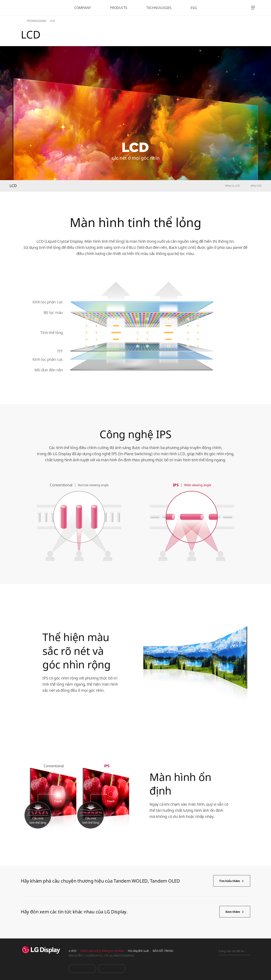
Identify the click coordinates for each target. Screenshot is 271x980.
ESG (194, 8)
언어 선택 (242, 8)
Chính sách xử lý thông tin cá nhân (102, 951)
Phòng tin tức (112, 969)
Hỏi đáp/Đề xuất (138, 951)
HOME (23, 21)
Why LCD (256, 186)
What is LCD (232, 186)
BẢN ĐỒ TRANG (163, 951)
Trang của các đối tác (231, 951)
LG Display (33, 8)
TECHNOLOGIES (159, 8)
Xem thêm (233, 912)
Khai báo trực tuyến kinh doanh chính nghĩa (234, 972)
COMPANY (83, 8)
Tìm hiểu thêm (230, 881)
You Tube (82, 969)
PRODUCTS (119, 8)
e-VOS (73, 951)
